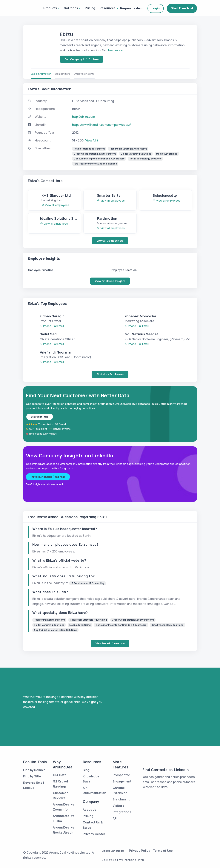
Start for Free (40, 417)
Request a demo (132, 8)
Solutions (71, 8)
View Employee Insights (110, 281)
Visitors (118, 806)
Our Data (60, 775)
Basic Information (41, 74)
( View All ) (91, 140)
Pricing (90, 8)
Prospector (121, 775)
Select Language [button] (113, 851)
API (115, 818)
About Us (90, 810)
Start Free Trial (182, 8)
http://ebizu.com (84, 117)
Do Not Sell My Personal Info (123, 860)
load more (115, 50)
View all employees (55, 205)
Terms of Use (163, 851)
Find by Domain (34, 770)
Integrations (122, 812)
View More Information (110, 643)
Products (50, 8)
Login (156, 8)
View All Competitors (110, 241)
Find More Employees (110, 374)
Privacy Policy (140, 851)
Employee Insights (84, 74)
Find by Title (32, 776)
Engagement (122, 781)
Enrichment (121, 799)
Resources (108, 8)
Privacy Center (94, 834)
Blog (86, 770)
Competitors (62, 74)
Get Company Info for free (81, 59)
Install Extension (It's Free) (48, 477)
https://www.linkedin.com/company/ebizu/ (101, 125)
